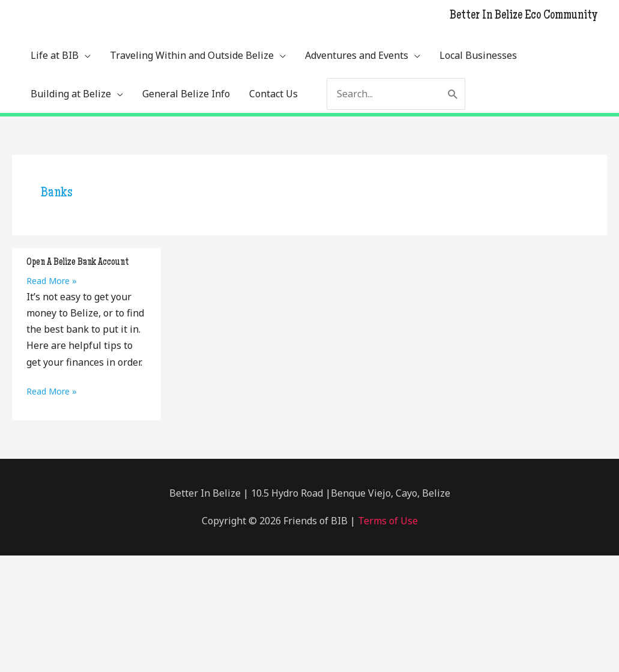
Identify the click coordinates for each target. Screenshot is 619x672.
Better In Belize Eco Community (524, 16)
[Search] (453, 94)
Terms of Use (387, 521)
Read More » (52, 281)
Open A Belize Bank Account (78, 262)
